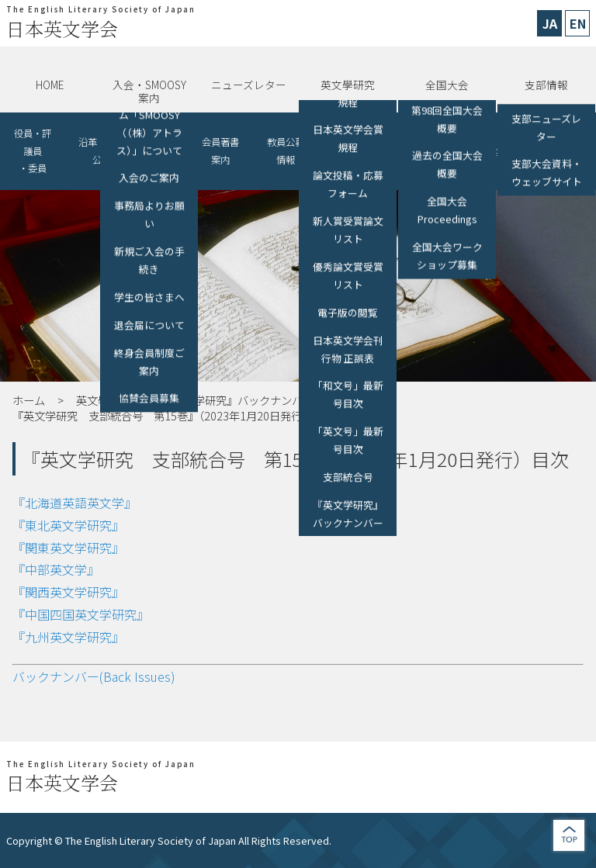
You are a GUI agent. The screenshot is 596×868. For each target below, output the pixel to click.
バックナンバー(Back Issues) (94, 676)
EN (578, 23)
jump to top (569, 835)
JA (550, 23)
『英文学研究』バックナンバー (237, 400)
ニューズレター (249, 85)
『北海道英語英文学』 (74, 503)
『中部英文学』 (56, 569)
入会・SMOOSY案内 (149, 91)
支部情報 (546, 85)
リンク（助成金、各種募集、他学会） (468, 151)
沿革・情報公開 (102, 150)
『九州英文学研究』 (68, 637)
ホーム (29, 400)
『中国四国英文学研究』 (81, 614)
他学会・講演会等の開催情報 (362, 151)
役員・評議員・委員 (33, 151)
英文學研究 (348, 85)
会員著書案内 (220, 150)
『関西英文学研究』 (68, 592)
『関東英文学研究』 (68, 548)
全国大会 (447, 85)
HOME (50, 85)
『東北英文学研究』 (68, 525)
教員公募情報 (286, 150)
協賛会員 (163, 150)
